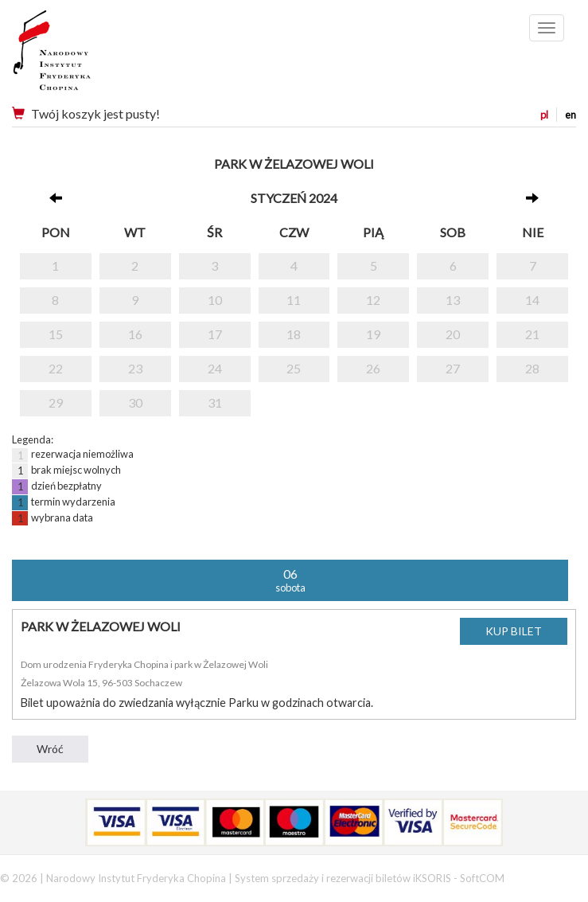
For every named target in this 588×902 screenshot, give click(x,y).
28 (532, 368)
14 (532, 300)
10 (215, 300)
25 (294, 368)
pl (544, 115)
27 (453, 368)
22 (56, 368)
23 (135, 368)
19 (373, 334)
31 (215, 402)
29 (56, 402)
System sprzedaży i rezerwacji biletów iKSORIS (343, 878)
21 (532, 334)
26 (373, 368)
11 (294, 300)
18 (294, 334)
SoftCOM (482, 878)
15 (56, 334)
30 (135, 402)
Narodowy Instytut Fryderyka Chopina (82, 56)
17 (215, 334)
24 (215, 368)
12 (373, 300)
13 (453, 300)
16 (135, 334)
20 (453, 334)
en (570, 115)
